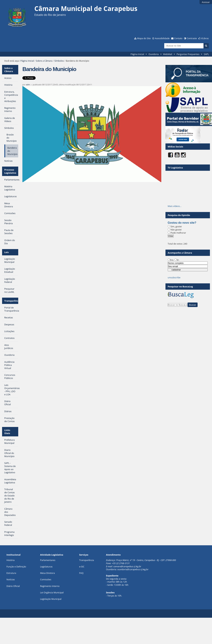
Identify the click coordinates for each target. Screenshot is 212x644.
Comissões (46, 579)
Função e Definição (16, 567)
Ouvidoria (154, 54)
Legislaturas (46, 567)
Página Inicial (137, 54)
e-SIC (82, 567)
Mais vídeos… (175, 206)
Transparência (11, 301)
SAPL (206, 54)
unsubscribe (174, 277)
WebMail (168, 54)
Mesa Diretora (47, 573)
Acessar (206, 2)
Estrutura (11, 573)
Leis (7, 252)
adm (28, 85)
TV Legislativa (175, 168)
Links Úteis (7, 432)
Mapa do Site (144, 38)
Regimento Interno (50, 586)
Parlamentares (48, 560)
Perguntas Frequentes (188, 54)
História (11, 560)
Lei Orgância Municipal (52, 592)
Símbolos (59, 61)
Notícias (11, 579)
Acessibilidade (162, 38)
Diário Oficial (13, 586)
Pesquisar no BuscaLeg (180, 286)
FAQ (81, 573)
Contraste (192, 38)
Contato (178, 38)
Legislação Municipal (51, 599)
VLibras (205, 38)
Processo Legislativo (10, 171)
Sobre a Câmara (44, 61)
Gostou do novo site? (182, 223)
